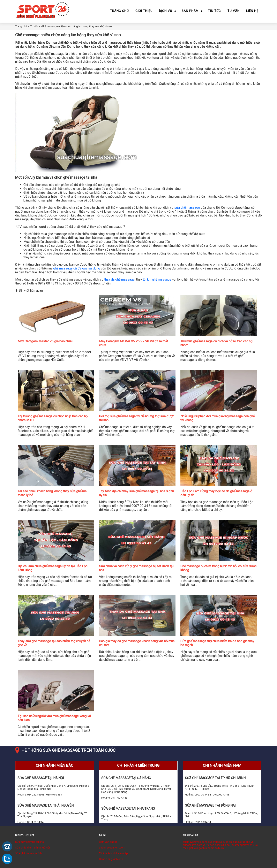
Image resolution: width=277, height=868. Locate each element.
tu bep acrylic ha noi (219, 845)
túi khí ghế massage (157, 279)
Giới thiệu (144, 11)
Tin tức (214, 11)
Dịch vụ (166, 11)
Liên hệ (252, 11)
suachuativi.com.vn (194, 845)
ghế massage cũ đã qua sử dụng (77, 268)
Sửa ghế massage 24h (28, 853)
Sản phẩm (190, 11)
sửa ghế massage (187, 208)
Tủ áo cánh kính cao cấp (113, 853)
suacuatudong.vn (243, 842)
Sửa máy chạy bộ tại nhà (29, 842)
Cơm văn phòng (108, 842)
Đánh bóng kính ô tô (111, 859)
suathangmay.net (242, 845)
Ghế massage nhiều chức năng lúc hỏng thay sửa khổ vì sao (77, 26)
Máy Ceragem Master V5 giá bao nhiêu (45, 341)
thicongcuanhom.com (112, 848)
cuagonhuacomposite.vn (209, 848)
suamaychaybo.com (195, 842)
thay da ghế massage (119, 279)
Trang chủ (119, 11)
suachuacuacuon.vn (220, 842)
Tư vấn (234, 11)
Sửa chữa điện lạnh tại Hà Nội (32, 848)
